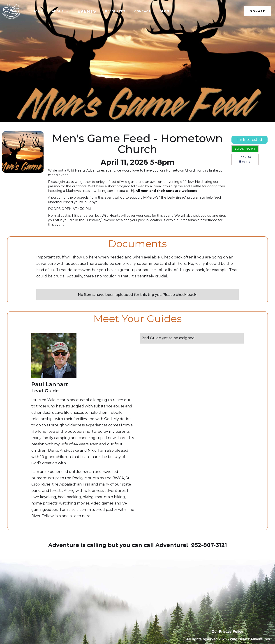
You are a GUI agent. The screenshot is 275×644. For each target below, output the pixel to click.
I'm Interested (249, 140)
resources (115, 11)
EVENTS (87, 11)
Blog (164, 11)
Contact (142, 11)
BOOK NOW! (245, 149)
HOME (38, 11)
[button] (60, 11)
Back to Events (245, 159)
